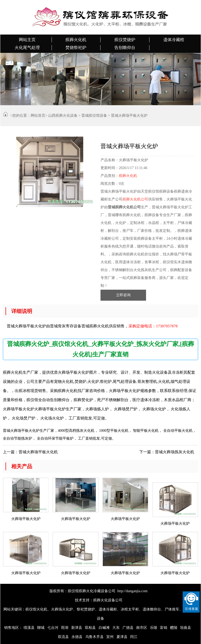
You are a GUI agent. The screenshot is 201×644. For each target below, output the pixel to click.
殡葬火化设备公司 (108, 600)
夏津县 (122, 637)
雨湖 (65, 628)
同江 (134, 637)
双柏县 (90, 628)
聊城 (41, 628)
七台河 (53, 628)
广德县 (128, 628)
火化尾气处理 (27, 47)
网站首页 (38, 116)
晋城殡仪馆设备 (94, 116)
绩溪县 (29, 628)
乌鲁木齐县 (94, 637)
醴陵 (174, 628)
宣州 (110, 637)
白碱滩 (104, 628)
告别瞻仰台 (125, 47)
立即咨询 (123, 295)
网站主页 (27, 40)
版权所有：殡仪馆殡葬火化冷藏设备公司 (82, 591)
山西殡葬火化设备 (63, 116)
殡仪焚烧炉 (125, 40)
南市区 (142, 628)
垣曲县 (186, 628)
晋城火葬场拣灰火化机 (175, 452)
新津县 (77, 628)
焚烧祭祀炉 (76, 47)
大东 (116, 628)
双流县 (63, 637)
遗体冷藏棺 (174, 40)
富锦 (164, 628)
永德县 (77, 637)
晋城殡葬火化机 (95, 326)
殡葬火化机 (76, 40)
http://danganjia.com (132, 591)
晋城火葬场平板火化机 (38, 452)
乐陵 (154, 628)
